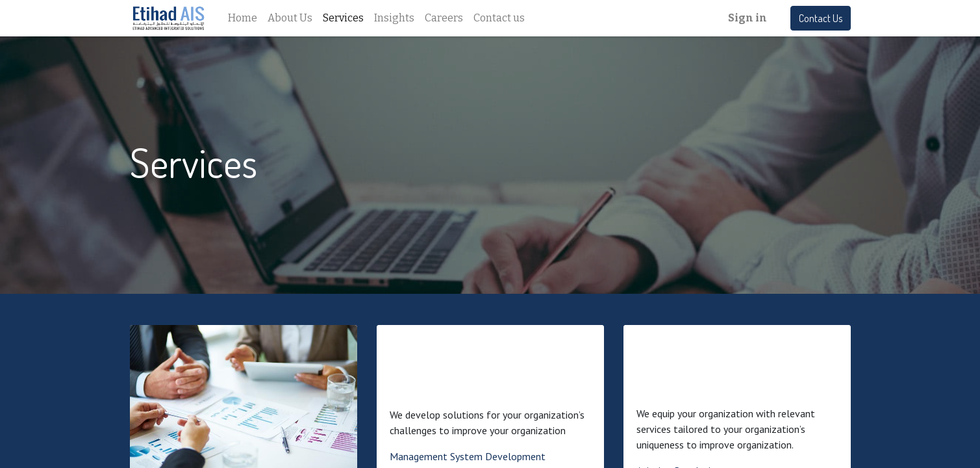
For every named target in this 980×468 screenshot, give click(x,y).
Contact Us (821, 18)
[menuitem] (243, 18)
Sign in (748, 18)
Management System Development (468, 456)
